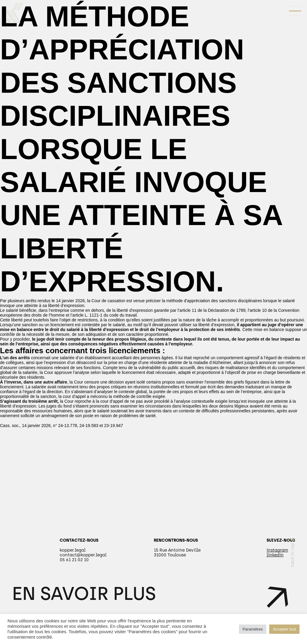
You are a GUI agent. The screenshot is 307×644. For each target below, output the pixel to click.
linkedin (275, 555)
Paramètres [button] (253, 629)
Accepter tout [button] (284, 629)
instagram (277, 550)
